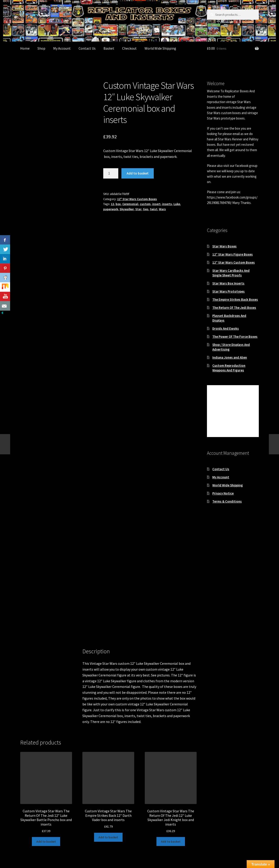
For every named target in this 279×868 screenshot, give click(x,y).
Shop (41, 48)
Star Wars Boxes (224, 246)
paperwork (111, 209)
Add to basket (138, 173)
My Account (62, 48)
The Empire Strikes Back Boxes (235, 299)
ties (146, 209)
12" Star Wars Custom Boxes (137, 199)
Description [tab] (29, 600)
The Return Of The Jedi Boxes (234, 308)
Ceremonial (130, 204)
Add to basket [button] (46, 787)
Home (25, 48)
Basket (109, 48)
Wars (162, 209)
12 (112, 204)
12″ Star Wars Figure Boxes (233, 254)
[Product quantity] (111, 173)
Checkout (129, 48)
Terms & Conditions (227, 501)
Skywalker (127, 209)
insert (156, 204)
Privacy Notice (223, 493)
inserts (167, 204)
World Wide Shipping (160, 48)
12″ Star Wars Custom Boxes (234, 262)
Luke (177, 204)
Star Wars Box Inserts (228, 283)
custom (145, 204)
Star (138, 209)
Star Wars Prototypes (228, 291)
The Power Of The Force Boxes (235, 337)
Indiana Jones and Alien (230, 357)
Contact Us (87, 48)
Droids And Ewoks (226, 328)
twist (154, 209)
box (118, 204)
